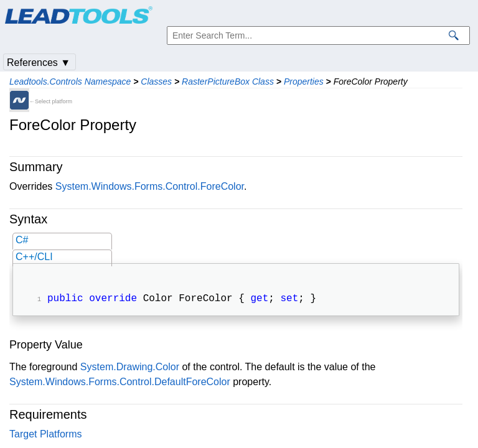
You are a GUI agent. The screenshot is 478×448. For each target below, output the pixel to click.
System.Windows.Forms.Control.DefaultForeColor (120, 383)
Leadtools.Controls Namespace (70, 82)
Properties (304, 82)
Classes (156, 82)
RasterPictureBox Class (228, 82)
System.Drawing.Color (130, 368)
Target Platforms (45, 435)
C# (22, 240)
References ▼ (39, 63)
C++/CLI (34, 257)
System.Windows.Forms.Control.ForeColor (150, 186)
